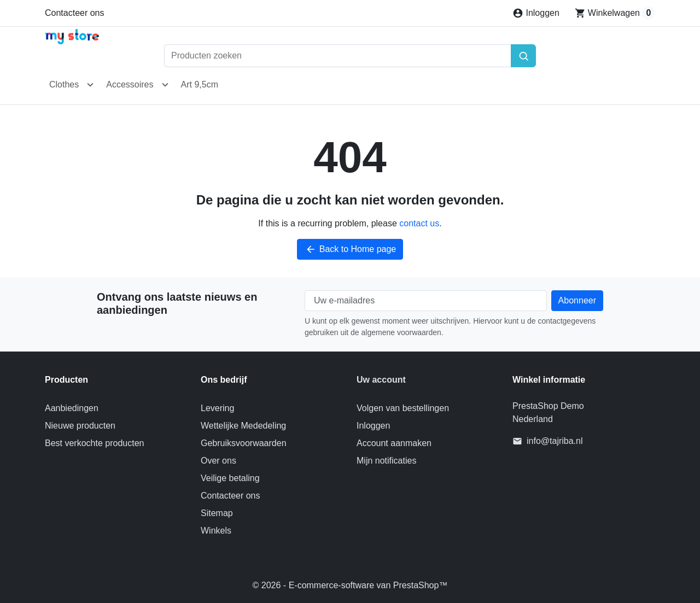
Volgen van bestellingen (403, 408)
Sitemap (217, 513)
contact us (419, 223)
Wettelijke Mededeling (243, 426)
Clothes (64, 84)
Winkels (216, 531)
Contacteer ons (75, 13)
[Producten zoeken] (337, 56)
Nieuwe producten (80, 426)
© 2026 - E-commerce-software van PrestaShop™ (350, 585)
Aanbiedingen (72, 408)
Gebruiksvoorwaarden (244, 443)
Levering (217, 408)
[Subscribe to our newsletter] (577, 301)
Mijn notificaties (386, 461)
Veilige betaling (230, 478)
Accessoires (130, 84)
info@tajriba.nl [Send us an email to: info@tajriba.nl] (555, 441)
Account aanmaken (394, 443)
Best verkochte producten (94, 443)
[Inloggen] (536, 13)
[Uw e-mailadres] (426, 301)
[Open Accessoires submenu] (165, 85)
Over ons (218, 461)
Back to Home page (350, 249)
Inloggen (373, 426)
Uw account (381, 380)
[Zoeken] (523, 56)
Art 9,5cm (200, 84)
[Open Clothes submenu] (90, 85)
